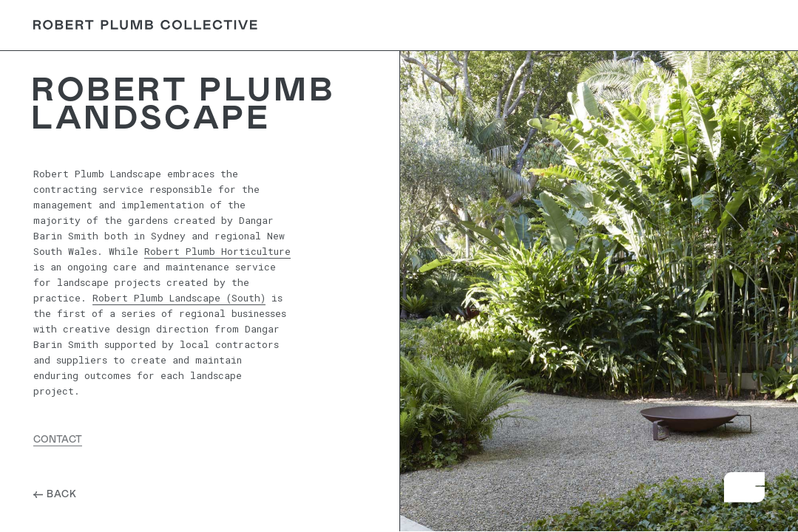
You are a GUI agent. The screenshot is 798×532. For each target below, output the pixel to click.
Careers (602, 25)
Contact (727, 25)
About (487, 25)
